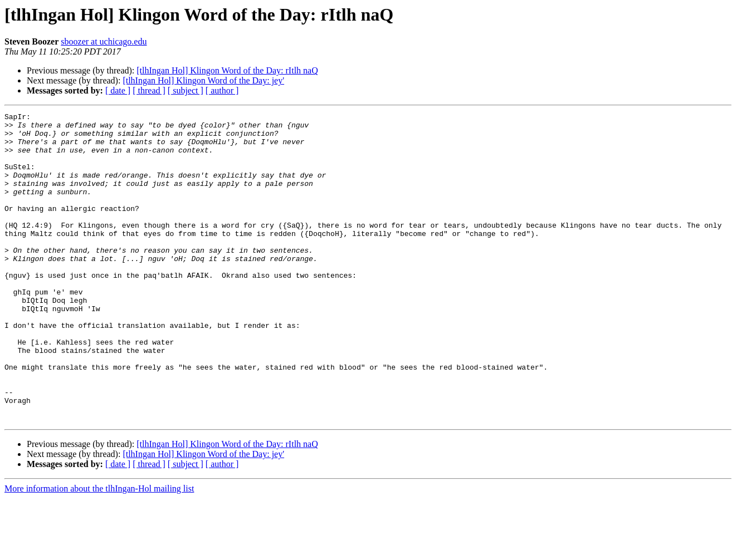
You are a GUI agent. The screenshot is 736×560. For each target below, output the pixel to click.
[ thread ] (149, 90)
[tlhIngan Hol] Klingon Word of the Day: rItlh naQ (227, 70)
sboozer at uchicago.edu (104, 41)
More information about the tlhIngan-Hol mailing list (99, 550)
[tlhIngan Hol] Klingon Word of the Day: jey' (203, 80)
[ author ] (222, 90)
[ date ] (118, 90)
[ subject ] (186, 90)
